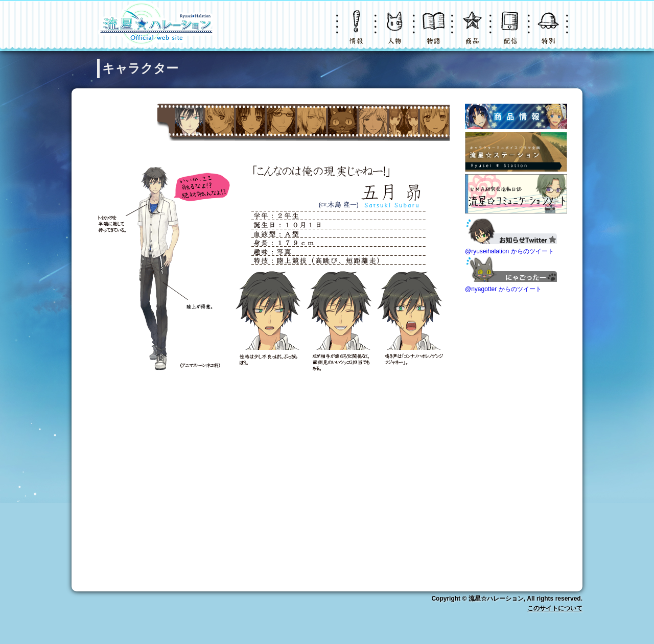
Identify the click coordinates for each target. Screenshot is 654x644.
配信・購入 (511, 33)
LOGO (156, 26)
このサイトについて (555, 608)
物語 (434, 33)
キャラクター (396, 33)
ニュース (358, 33)
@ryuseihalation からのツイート (509, 251)
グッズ (473, 33)
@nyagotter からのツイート (503, 289)
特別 (549, 33)
